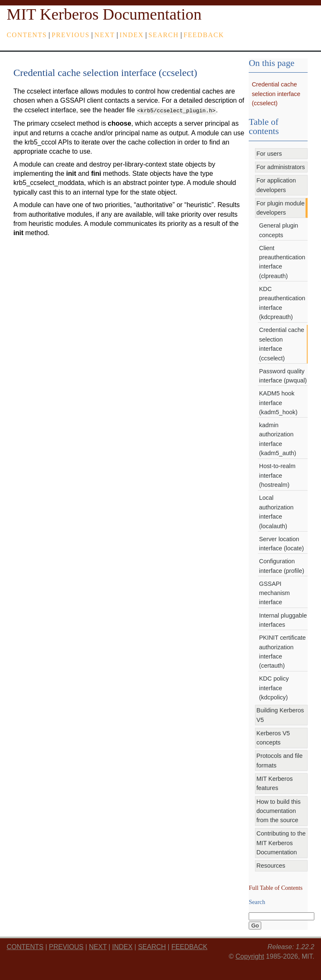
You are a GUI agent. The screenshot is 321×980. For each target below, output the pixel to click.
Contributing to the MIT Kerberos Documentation (281, 843)
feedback (204, 35)
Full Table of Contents (276, 888)
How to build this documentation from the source (279, 811)
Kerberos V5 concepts (273, 738)
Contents (27, 35)
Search (164, 35)
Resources (271, 866)
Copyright (250, 956)
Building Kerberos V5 (280, 715)
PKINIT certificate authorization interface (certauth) (283, 652)
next (105, 35)
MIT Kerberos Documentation (104, 14)
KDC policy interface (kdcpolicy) (274, 688)
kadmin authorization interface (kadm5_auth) (278, 439)
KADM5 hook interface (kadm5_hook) (278, 403)
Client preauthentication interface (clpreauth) (282, 262)
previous (71, 35)
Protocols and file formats (280, 760)
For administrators (281, 167)
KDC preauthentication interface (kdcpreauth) (282, 303)
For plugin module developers (281, 208)
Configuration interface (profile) (282, 566)
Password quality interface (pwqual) (283, 376)
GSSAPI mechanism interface (275, 593)
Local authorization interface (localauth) (276, 512)
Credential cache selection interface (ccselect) (276, 94)
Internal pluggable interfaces (283, 620)
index (132, 35)
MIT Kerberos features (275, 783)
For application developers (276, 185)
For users (269, 154)
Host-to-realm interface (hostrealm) (277, 475)
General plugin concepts (279, 230)
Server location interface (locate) (282, 544)
